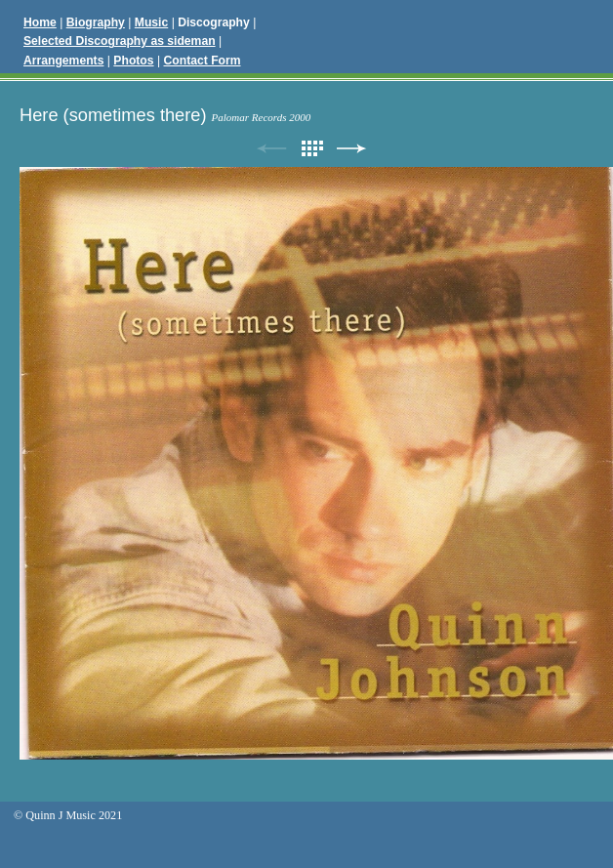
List (311, 149)
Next (351, 149)
